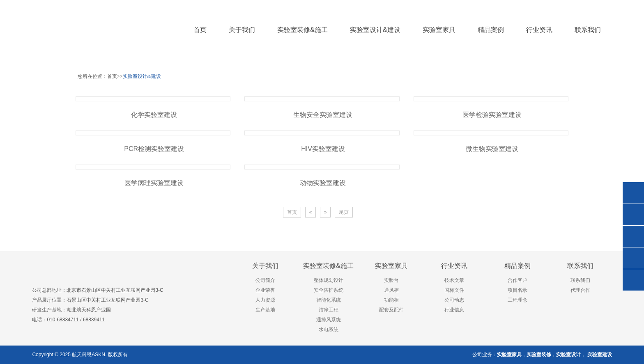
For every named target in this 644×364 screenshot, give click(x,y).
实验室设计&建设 (142, 76)
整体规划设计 (329, 280)
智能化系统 (329, 300)
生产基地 (265, 310)
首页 (200, 30)
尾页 (344, 212)
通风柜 (391, 290)
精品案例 (517, 266)
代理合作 (580, 290)
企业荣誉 (265, 290)
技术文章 (454, 280)
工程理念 (517, 300)
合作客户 (517, 280)
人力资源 (265, 300)
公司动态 (454, 300)
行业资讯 (454, 266)
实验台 (391, 280)
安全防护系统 (329, 290)
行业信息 (454, 310)
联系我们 (580, 266)
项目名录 (517, 290)
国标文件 (454, 290)
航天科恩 (81, 355)
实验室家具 (391, 266)
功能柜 (391, 300)
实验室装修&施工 (328, 266)
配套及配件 (391, 310)
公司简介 (265, 280)
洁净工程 (329, 310)
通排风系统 (329, 320)
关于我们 (265, 266)
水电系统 (329, 330)
